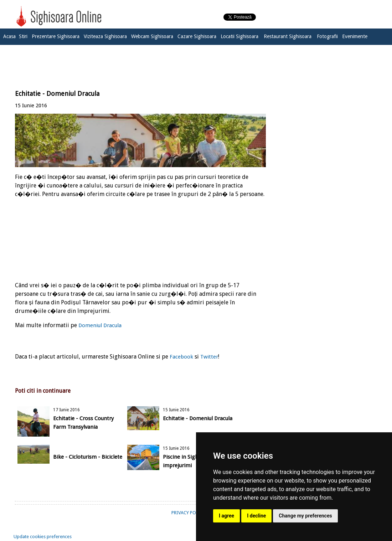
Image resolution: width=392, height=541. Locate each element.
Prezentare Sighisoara (56, 36)
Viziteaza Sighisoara (105, 36)
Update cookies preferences (43, 537)
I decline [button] (256, 516)
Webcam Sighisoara (152, 36)
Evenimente (355, 36)
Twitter (209, 357)
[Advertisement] (196, 63)
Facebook (181, 357)
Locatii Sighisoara (239, 36)
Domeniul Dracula (100, 325)
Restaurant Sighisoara (288, 36)
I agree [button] (226, 516)
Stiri (23, 36)
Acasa (9, 36)
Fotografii (327, 36)
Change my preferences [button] (305, 516)
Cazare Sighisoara (197, 36)
